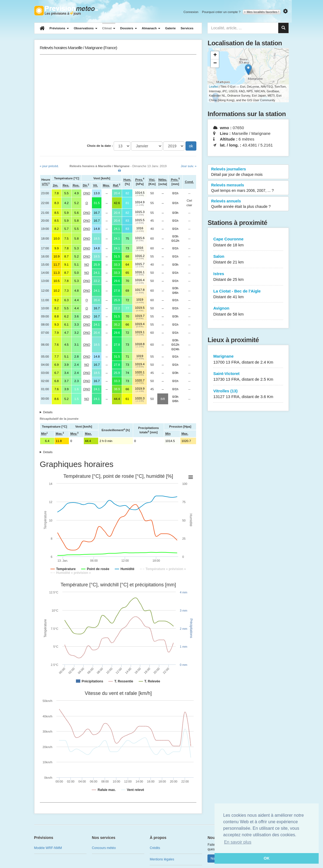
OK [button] (267, 858)
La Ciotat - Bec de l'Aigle (248, 294)
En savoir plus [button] (238, 842)
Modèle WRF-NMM (48, 848)
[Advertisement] (118, 98)
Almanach (151, 28)
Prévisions (59, 28)
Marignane (248, 359)
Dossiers (129, 28)
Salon (248, 260)
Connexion (191, 12)
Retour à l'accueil (66, 11)
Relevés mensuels (248, 188)
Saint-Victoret (248, 377)
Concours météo (104, 848)
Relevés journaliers (248, 172)
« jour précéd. (49, 166)
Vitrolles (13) (248, 394)
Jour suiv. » (189, 166)
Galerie (170, 28)
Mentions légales (162, 859)
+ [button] (215, 55)
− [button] (215, 63)
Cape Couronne (248, 242)
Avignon (248, 311)
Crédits (155, 848)
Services (187, 28)
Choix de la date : (100, 146)
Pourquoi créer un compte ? (221, 12)
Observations (86, 28)
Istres (248, 277)
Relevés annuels (248, 204)
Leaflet (213, 87)
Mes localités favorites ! (262, 12)
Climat (109, 28)
